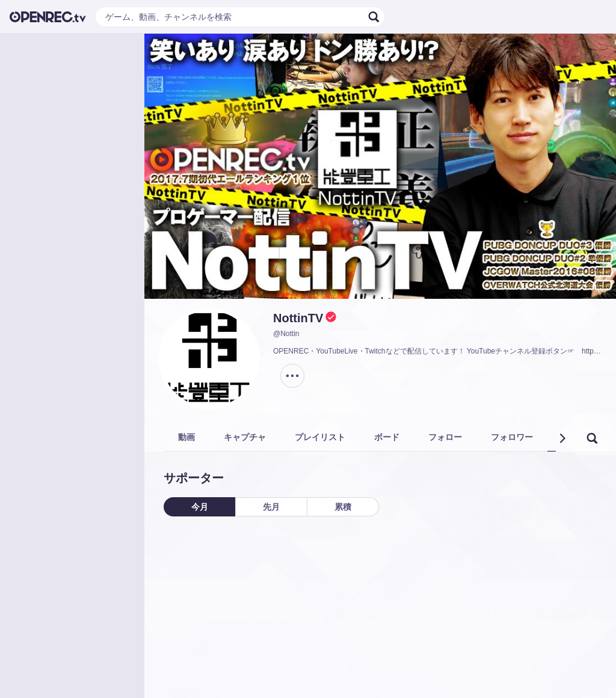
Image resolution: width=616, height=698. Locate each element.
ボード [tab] (387, 437)
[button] (562, 438)
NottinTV (298, 318)
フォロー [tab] (445, 437)
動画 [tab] (186, 437)
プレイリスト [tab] (320, 437)
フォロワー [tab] (512, 437)
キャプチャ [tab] (245, 437)
